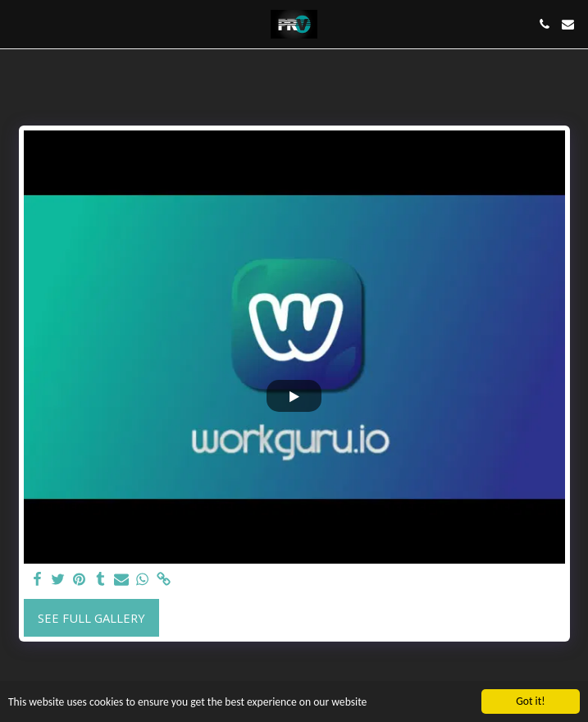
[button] (18, 23)
